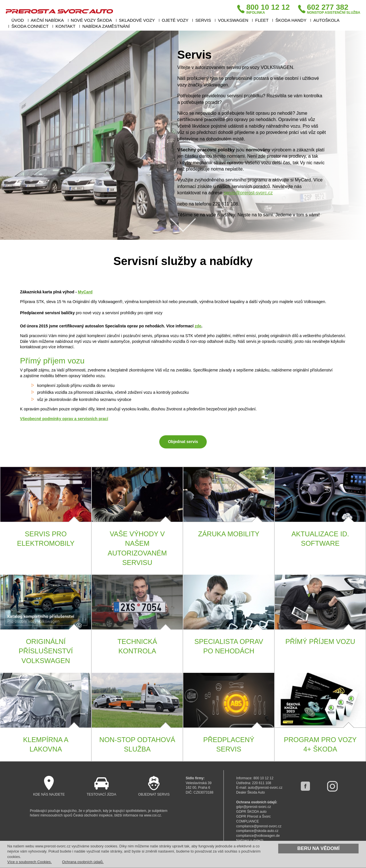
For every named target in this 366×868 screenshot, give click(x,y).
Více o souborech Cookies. (30, 862)
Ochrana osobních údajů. (83, 862)
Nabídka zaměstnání (106, 26)
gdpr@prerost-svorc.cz (254, 807)
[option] (183, 135)
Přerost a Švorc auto (59, 11)
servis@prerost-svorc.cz (248, 193)
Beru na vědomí (319, 848)
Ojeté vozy (175, 20)
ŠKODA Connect (30, 26)
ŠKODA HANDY (291, 20)
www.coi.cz (152, 815)
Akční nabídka (47, 20)
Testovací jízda (101, 786)
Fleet (262, 20)
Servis (203, 20)
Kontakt (65, 26)
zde (198, 326)
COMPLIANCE (247, 821)
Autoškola (326, 20)
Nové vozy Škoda (91, 20)
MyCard (85, 292)
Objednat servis (183, 442)
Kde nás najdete (49, 786)
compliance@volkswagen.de (258, 836)
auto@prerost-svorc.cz (265, 788)
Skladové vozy (137, 20)
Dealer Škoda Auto (250, 792)
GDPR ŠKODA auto (251, 812)
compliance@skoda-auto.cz (257, 831)
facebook (305, 786)
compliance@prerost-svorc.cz (259, 826)
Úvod (18, 20)
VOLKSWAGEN (233, 20)
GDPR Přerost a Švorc (253, 816)
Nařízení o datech (250, 841)
